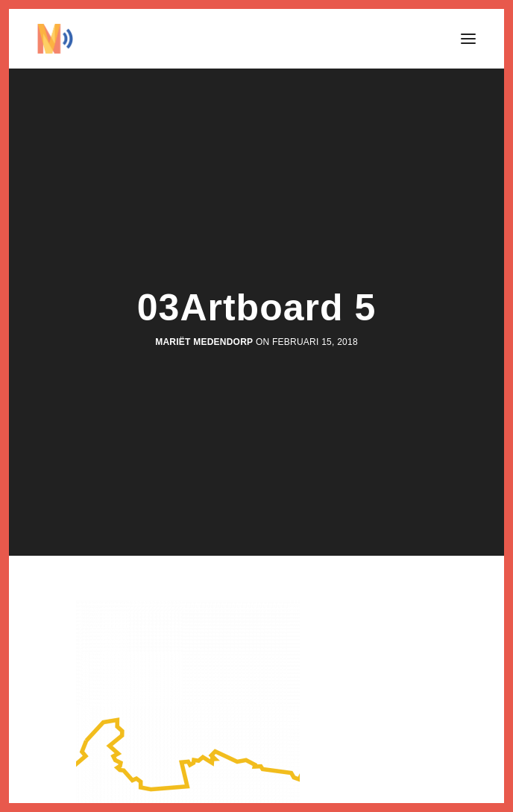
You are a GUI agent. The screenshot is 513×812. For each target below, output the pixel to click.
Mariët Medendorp (204, 342)
